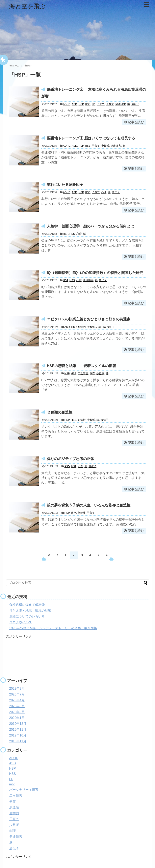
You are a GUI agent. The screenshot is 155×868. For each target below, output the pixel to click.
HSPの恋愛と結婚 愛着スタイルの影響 (82, 366)
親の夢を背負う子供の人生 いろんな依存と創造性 (91, 505)
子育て (101, 104)
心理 (104, 192)
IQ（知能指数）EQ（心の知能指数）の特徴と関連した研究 (95, 273)
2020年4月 (17, 700)
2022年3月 (17, 689)
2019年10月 (18, 735)
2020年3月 (17, 706)
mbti (12, 784)
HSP (81, 104)
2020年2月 (17, 712)
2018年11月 (18, 741)
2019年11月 (18, 730)
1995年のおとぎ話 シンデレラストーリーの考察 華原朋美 (53, 628)
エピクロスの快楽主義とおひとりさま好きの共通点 (89, 319)
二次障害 (83, 373)
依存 (92, 373)
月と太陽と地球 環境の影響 (30, 611)
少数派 (110, 104)
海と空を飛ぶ (28, 6)
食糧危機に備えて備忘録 (27, 605)
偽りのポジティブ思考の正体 (71, 459)
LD (94, 104)
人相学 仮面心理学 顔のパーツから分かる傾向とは (91, 226)
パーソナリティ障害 (24, 790)
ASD (74, 104)
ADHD (67, 104)
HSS (88, 104)
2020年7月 (17, 694)
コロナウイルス (21, 622)
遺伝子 (135, 104)
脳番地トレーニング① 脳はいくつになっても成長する (91, 138)
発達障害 (121, 104)
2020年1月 (17, 718)
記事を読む (136, 122)
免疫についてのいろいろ (27, 616)
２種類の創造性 (61, 412)
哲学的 (82, 327)
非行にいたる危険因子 (65, 185)
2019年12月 (18, 724)
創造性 (82, 420)
